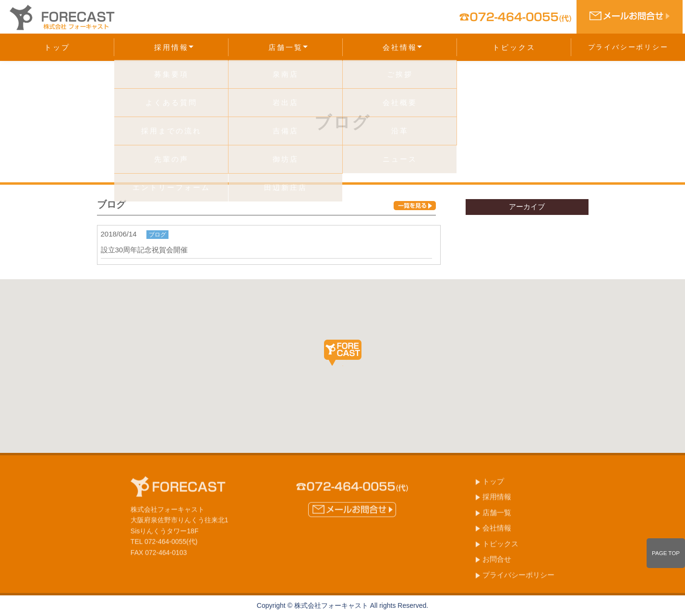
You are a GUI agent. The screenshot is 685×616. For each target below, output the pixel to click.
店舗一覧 (288, 47)
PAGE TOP (666, 553)
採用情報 (174, 47)
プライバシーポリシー (628, 47)
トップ (57, 47)
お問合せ (497, 562)
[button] (343, 353)
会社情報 (402, 47)
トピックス (514, 47)
